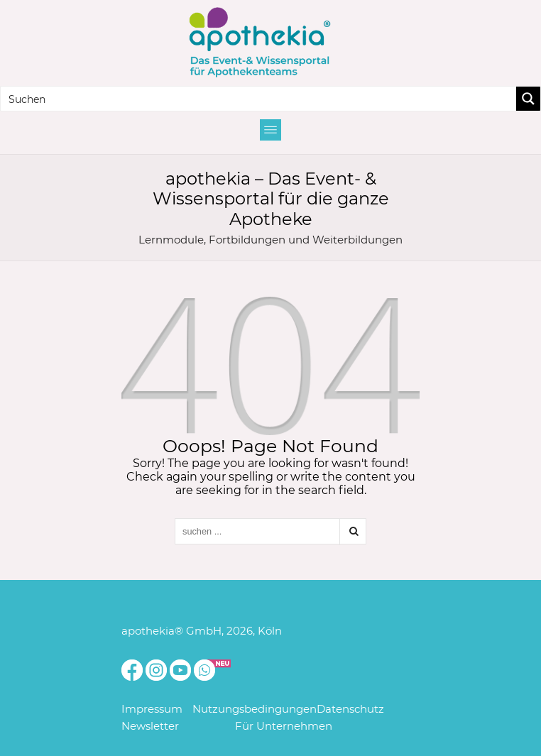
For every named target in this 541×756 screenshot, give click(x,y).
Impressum (152, 709)
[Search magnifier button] (528, 99)
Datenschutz (350, 709)
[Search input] (259, 99)
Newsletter (150, 726)
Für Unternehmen (284, 726)
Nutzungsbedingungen (255, 709)
